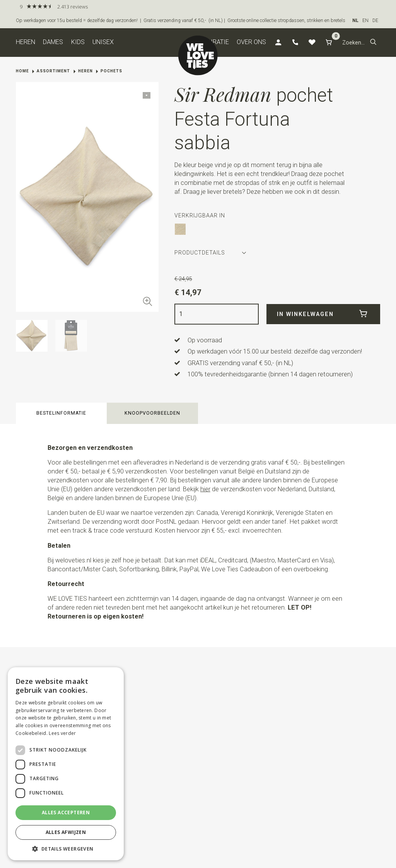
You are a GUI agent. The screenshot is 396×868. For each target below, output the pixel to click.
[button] (373, 43)
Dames (53, 42)
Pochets (111, 71)
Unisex (103, 42)
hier (205, 489)
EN (365, 21)
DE (375, 21)
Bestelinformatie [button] (61, 413)
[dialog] (66, 764)
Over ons (251, 42)
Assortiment (53, 71)
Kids (78, 42)
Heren (26, 42)
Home (22, 71)
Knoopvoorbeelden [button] (152, 413)
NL (355, 21)
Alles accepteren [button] (66, 812)
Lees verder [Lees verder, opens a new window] (62, 733)
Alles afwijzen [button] (66, 832)
